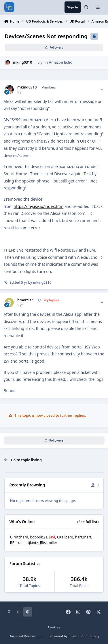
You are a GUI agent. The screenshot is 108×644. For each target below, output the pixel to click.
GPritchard (19, 537)
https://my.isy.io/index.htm (38, 206)
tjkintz (33, 543)
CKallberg (65, 537)
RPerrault (18, 543)
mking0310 (22, 62)
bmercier (25, 300)
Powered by (75, 636)
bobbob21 (39, 537)
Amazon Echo (61, 62)
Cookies (54, 627)
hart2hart (83, 537)
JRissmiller (49, 543)
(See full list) (88, 522)
